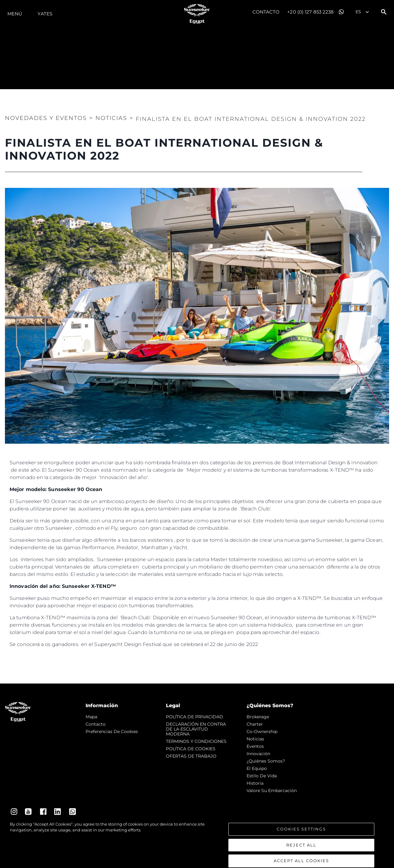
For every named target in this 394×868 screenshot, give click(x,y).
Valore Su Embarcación (272, 791)
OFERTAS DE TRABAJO (191, 756)
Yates (45, 14)
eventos (255, 746)
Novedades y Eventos (46, 118)
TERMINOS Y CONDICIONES (196, 741)
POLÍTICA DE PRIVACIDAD (195, 717)
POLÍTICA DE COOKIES (191, 749)
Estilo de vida (262, 776)
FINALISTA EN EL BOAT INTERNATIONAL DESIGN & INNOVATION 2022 (251, 119)
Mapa (91, 717)
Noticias (111, 118)
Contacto (266, 12)
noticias (255, 739)
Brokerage (258, 717)
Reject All (301, 850)
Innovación (258, 754)
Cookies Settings (301, 834)
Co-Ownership (262, 731)
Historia (255, 783)
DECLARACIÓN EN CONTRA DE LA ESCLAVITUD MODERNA (196, 729)
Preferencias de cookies (112, 731)
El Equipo (257, 768)
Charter (255, 724)
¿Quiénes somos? (266, 761)
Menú (15, 14)
